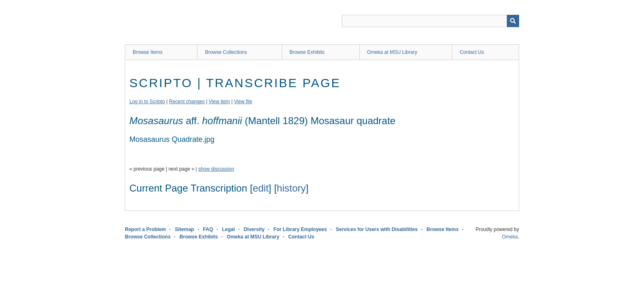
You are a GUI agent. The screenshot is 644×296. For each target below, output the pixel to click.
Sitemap (185, 229)
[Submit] (513, 21)
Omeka (510, 237)
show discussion (216, 169)
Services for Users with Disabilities (377, 229)
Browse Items (148, 52)
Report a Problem (145, 229)
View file (243, 102)
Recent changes (187, 102)
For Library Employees (300, 229)
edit (261, 188)
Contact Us (472, 52)
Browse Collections (226, 52)
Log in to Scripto (147, 102)
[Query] (430, 21)
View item (219, 102)
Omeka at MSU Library (392, 52)
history (291, 188)
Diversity (254, 229)
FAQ (208, 229)
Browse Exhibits (307, 52)
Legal (228, 229)
